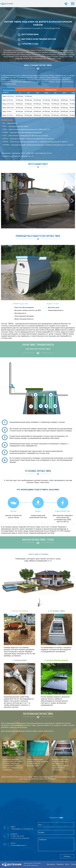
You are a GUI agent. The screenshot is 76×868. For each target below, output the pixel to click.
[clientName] (56, 825)
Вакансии (60, 864)
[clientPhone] (56, 832)
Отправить (67, 856)
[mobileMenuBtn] (71, 4)
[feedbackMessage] (56, 844)
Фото (67, 864)
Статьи (73, 864)
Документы (51, 864)
